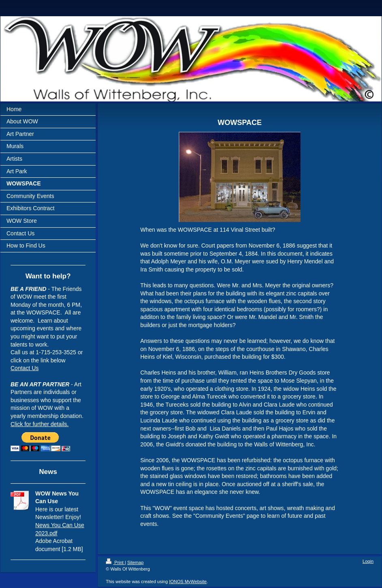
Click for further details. (40, 424)
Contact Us (25, 368)
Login (368, 561)
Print (115, 562)
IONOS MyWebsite (188, 582)
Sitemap (135, 562)
